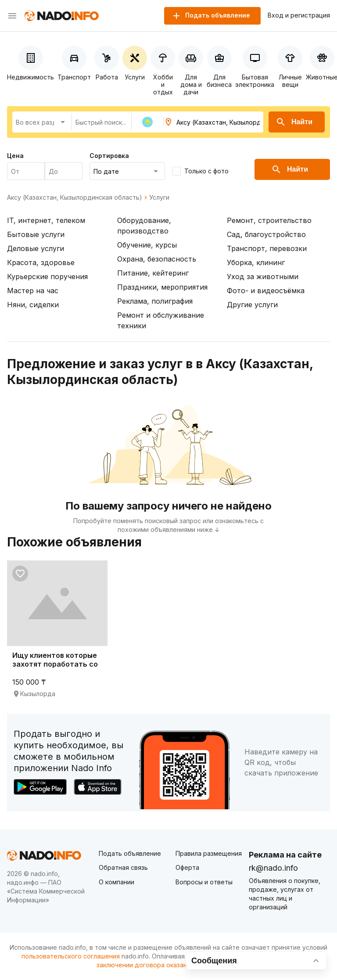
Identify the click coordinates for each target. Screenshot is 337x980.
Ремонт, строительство (269, 220)
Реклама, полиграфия (155, 301)
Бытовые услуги (36, 234)
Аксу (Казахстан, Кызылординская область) (75, 197)
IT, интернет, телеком (46, 220)
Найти (294, 122)
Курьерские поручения (47, 276)
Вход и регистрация (299, 15)
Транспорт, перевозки (267, 248)
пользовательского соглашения (71, 956)
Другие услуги (252, 305)
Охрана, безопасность (157, 259)
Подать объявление (130, 853)
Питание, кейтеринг (153, 273)
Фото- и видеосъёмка (266, 291)
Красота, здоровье (41, 262)
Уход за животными (263, 276)
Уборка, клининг (256, 262)
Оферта (187, 867)
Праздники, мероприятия (162, 287)
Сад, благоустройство (266, 234)
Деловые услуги (36, 248)
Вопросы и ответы (204, 882)
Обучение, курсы (147, 245)
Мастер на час (33, 291)
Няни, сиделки (33, 305)
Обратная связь (123, 867)
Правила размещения (209, 853)
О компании (117, 882)
